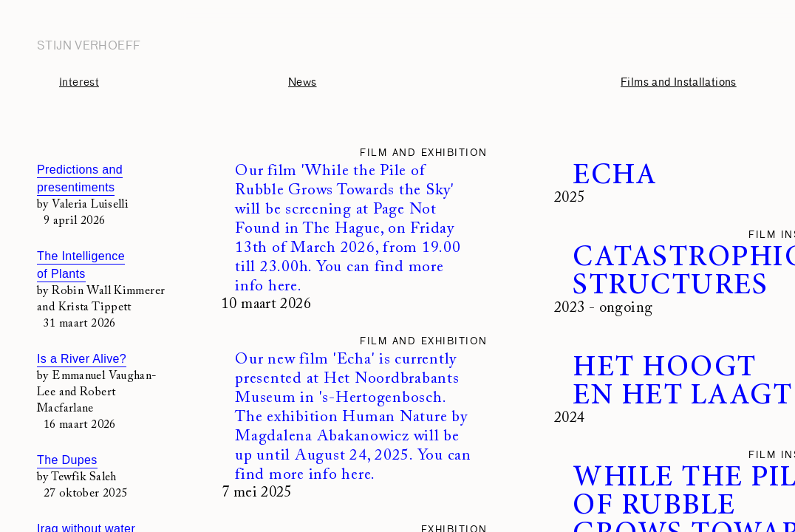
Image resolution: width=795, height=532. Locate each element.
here (283, 287)
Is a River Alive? (82, 359)
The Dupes (67, 460)
